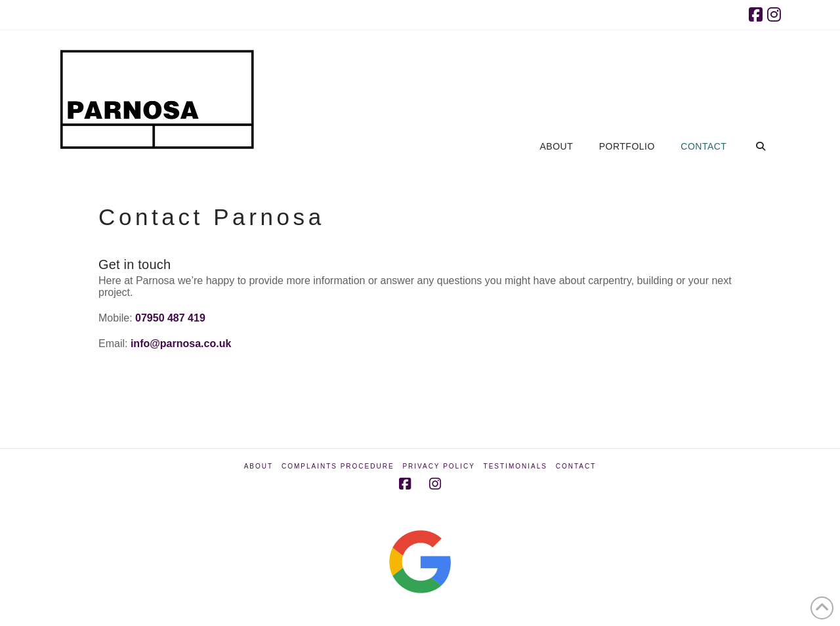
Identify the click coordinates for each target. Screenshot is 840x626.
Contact (576, 466)
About (259, 466)
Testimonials (515, 466)
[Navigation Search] (760, 86)
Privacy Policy (438, 466)
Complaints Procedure (338, 466)
